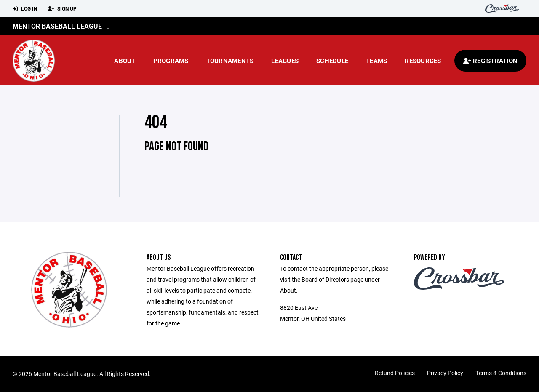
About (125, 61)
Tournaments (230, 61)
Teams (376, 61)
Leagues (285, 61)
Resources (423, 61)
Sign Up (62, 9)
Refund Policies (395, 373)
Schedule (332, 61)
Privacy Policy (445, 373)
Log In (25, 9)
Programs (171, 61)
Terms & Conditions (501, 373)
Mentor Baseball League (57, 26)
